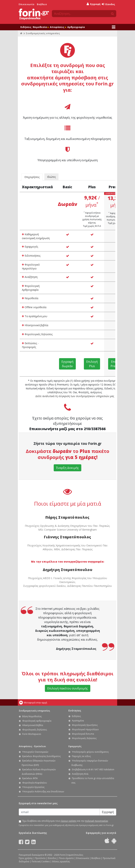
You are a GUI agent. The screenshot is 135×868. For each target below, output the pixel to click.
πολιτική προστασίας (97, 821)
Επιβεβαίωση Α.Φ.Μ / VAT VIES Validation (93, 769)
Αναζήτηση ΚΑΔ (80, 774)
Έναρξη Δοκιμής (67, 468)
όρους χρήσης (69, 821)
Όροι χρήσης (26, 858)
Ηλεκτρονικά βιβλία (35, 325)
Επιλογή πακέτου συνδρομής (68, 688)
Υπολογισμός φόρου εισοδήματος (90, 752)
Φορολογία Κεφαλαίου (35, 783)
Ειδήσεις (26, 27)
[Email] (59, 812)
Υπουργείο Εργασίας (33, 787)
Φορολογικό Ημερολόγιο (31, 266)
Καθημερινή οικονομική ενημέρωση (36, 236)
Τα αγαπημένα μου (35, 316)
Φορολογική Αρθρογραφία (31, 288)
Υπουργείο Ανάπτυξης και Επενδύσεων (43, 792)
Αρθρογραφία (76, 27)
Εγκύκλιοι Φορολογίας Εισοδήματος (41, 756)
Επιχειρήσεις (32, 177)
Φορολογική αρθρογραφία (37, 721)
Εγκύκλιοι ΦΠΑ (30, 778)
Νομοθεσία (41, 27)
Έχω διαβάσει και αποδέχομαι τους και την (65, 821)
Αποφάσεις (58, 27)
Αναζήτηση (30, 277)
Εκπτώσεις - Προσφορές (30, 345)
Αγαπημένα (78, 721)
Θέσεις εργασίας (61, 861)
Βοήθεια (42, 4)
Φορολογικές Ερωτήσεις (85, 725)
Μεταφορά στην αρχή (35, 703)
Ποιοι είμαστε (66, 858)
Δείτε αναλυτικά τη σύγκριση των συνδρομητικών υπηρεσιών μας (75, 396)
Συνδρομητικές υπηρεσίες (34, 711)
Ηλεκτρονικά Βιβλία (33, 725)
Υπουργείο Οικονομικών (35, 752)
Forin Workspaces (32, 734)
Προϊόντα (40, 858)
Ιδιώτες (51, 177)
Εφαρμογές (30, 247)
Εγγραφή (94, 4)
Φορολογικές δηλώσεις (37, 334)
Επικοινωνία (27, 4)
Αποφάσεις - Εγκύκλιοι (32, 746)
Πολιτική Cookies (41, 861)
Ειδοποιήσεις (31, 256)
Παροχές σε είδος (81, 756)
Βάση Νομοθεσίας (32, 716)
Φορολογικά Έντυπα (83, 734)
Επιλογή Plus (92, 364)
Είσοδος (108, 4)
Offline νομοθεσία (34, 307)
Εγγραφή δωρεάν (67, 364)
